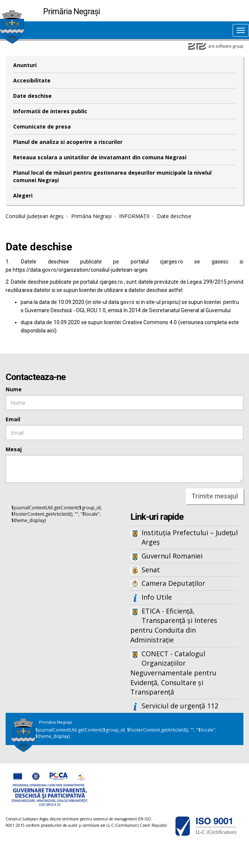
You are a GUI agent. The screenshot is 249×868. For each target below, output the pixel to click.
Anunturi (25, 65)
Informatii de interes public (50, 111)
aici (51, 331)
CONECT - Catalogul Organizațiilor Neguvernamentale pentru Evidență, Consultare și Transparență (173, 673)
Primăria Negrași (91, 216)
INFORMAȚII (134, 216)
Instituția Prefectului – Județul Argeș (190, 537)
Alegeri (23, 195)
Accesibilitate (32, 80)
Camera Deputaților (173, 583)
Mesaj (14, 449)
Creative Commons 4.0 (150, 322)
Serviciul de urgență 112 (180, 706)
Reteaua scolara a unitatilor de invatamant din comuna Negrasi (100, 157)
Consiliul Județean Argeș (35, 216)
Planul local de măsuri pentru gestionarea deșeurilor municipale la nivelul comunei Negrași (112, 176)
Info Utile (157, 597)
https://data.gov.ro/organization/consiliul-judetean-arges (80, 270)
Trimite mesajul (215, 496)
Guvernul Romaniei (172, 556)
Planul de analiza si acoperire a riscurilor (68, 142)
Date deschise (32, 96)
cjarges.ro (171, 262)
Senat (151, 570)
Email (13, 419)
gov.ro (127, 302)
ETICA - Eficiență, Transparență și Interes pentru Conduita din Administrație (174, 625)
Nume (14, 389)
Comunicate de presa (42, 126)
